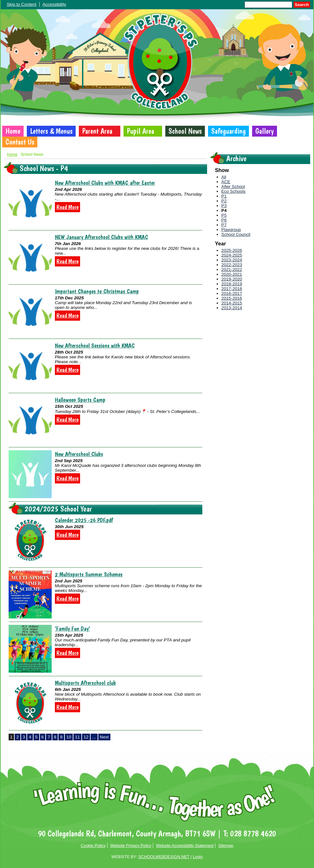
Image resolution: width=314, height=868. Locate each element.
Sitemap (226, 846)
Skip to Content (22, 4)
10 (69, 737)
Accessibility (54, 4)
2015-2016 (232, 298)
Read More (67, 207)
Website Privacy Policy (131, 846)
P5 (224, 215)
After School (233, 187)
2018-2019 (232, 284)
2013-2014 (232, 308)
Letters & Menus (51, 131)
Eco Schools (234, 191)
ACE (226, 182)
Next (104, 737)
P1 (224, 196)
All (224, 177)
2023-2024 (232, 260)
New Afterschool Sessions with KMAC (95, 345)
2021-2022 (232, 269)
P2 (224, 201)
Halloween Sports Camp (80, 400)
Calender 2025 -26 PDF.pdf (84, 520)
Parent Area (97, 131)
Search (302, 5)
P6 (224, 220)
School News (185, 131)
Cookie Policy (93, 846)
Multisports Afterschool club (85, 683)
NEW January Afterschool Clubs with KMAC (101, 237)
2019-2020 (232, 279)
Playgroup (231, 230)
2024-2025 (232, 255)
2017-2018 (232, 289)
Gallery (265, 131)
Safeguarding (228, 131)
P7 (224, 225)
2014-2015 (232, 303)
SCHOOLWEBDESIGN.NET (164, 857)
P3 (224, 206)
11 (77, 737)
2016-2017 (232, 293)
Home (13, 131)
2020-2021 (232, 274)
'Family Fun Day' (72, 629)
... (94, 737)
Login (198, 857)
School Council (236, 234)
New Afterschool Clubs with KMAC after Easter (105, 183)
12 (86, 737)
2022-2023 (232, 265)
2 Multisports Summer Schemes (89, 574)
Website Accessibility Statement (185, 846)
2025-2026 (232, 250)
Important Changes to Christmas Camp (97, 291)
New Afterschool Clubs (79, 454)
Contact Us (20, 142)
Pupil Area (140, 131)
